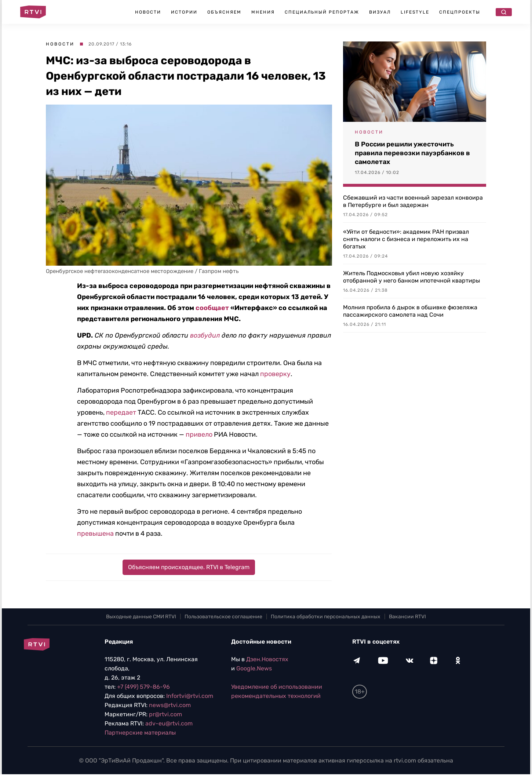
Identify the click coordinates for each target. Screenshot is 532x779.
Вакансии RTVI (407, 617)
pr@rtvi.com (165, 714)
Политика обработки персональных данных (326, 617)
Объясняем (224, 12)
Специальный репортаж (322, 12)
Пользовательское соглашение (223, 617)
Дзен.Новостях (267, 659)
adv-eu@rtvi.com (169, 723)
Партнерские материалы (140, 733)
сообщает (212, 308)
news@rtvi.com (170, 705)
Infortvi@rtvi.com (190, 696)
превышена (95, 534)
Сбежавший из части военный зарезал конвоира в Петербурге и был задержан (413, 201)
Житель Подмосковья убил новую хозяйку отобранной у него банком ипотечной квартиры (411, 277)
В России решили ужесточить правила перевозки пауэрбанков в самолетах (412, 153)
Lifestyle (415, 12)
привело (199, 434)
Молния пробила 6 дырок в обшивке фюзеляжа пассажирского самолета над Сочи (410, 311)
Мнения (263, 12)
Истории (184, 12)
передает (121, 412)
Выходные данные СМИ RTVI (141, 617)
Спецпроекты (460, 12)
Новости (148, 12)
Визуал (380, 12)
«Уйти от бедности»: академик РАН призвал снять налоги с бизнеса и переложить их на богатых (406, 239)
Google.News (254, 668)
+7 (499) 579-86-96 (143, 687)
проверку (275, 374)
